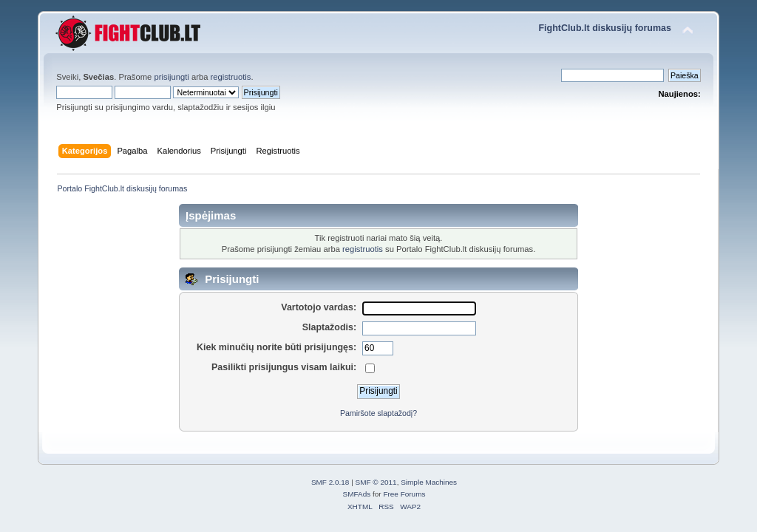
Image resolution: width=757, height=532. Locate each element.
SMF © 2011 (376, 482)
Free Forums (404, 494)
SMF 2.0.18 (330, 482)
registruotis (231, 77)
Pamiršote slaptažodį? (378, 413)
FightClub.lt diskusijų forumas (604, 28)
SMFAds (357, 494)
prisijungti (171, 77)
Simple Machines (429, 482)
